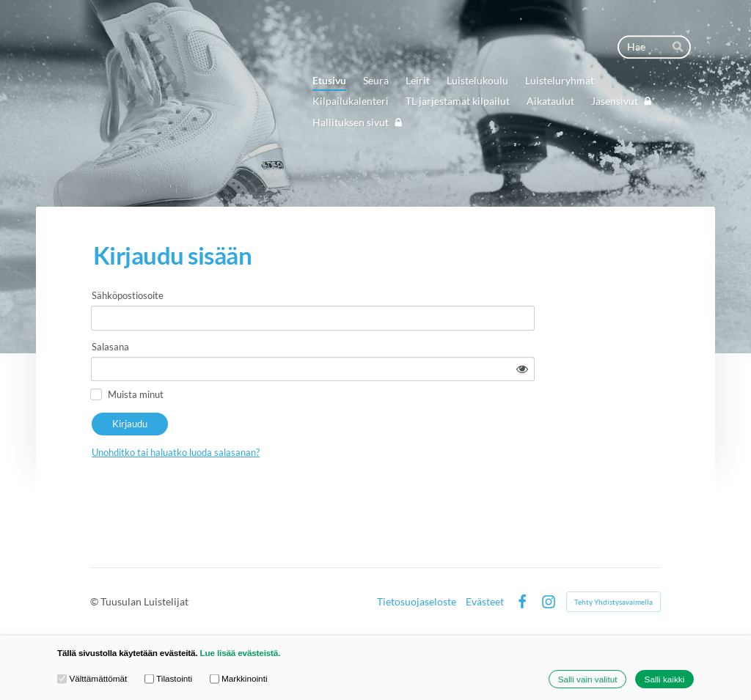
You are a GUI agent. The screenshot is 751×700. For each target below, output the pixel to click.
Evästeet (485, 597)
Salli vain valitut (588, 679)
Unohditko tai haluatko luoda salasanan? (291, 416)
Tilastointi (168, 679)
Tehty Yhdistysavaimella (613, 597)
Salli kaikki (665, 679)
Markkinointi (239, 679)
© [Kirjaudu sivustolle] (95, 596)
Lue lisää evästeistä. (241, 653)
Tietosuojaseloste (417, 597)
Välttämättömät (92, 679)
